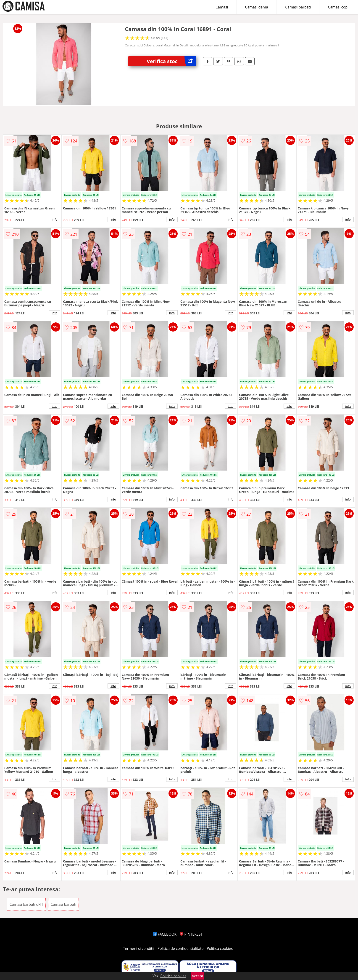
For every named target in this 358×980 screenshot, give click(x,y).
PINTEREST (191, 934)
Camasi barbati (298, 7)
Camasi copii (339, 7)
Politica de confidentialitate (181, 948)
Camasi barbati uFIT (26, 904)
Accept (197, 976)
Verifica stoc (171, 61)
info (55, 220)
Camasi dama (257, 7)
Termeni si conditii (139, 948)
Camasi (222, 7)
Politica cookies (220, 948)
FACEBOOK (165, 934)
